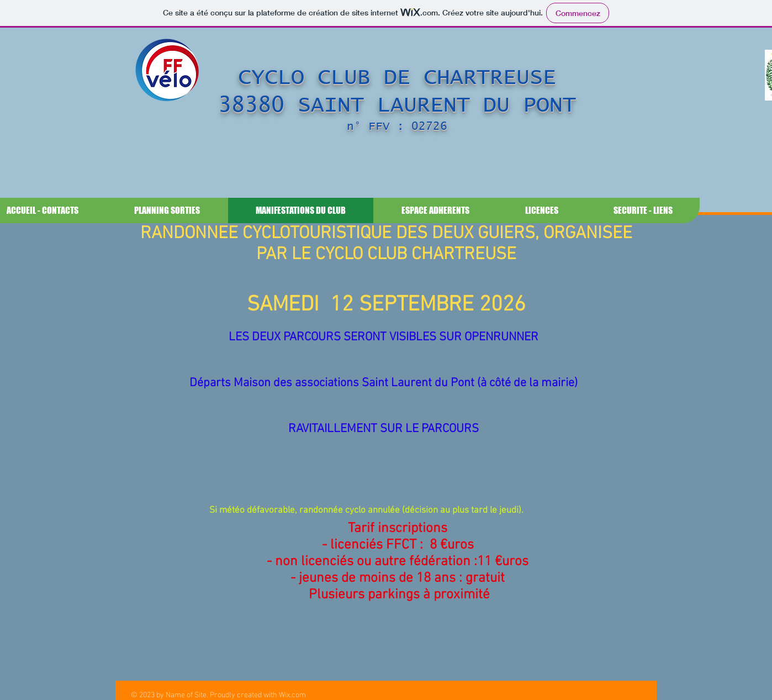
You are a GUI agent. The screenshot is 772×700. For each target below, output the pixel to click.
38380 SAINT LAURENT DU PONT (397, 105)
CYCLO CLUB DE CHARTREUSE (397, 77)
